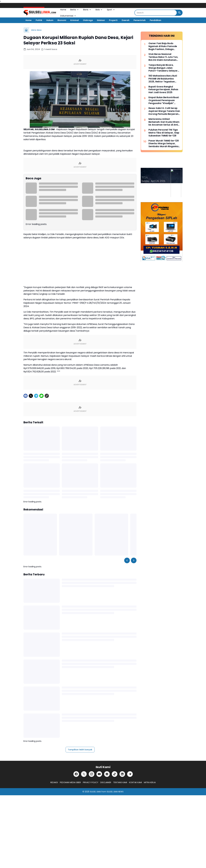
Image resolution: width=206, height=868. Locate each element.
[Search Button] (179, 13)
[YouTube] (99, 774)
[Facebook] (26, 396)
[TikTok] (115, 774)
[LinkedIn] (122, 774)
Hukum (50, 20)
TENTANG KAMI (120, 782)
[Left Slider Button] (127, 560)
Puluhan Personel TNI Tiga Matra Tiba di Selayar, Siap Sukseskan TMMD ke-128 (164, 133)
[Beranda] (26, 30)
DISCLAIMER (106, 782)
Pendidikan (155, 20)
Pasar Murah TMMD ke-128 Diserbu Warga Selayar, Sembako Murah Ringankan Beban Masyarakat (164, 144)
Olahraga (88, 20)
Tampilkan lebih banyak (80, 750)
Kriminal (75, 20)
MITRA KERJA (150, 782)
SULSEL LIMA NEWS (115, 792)
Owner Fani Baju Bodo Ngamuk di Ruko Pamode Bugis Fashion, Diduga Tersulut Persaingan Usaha (164, 46)
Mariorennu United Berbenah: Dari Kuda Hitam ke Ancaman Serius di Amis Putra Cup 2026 (164, 122)
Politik (39, 20)
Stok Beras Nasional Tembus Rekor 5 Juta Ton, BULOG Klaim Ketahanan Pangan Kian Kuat (163, 57)
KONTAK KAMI (135, 782)
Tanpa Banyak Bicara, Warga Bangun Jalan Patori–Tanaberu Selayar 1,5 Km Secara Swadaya (163, 68)
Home (63, 10)
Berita (75, 10)
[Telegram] (36, 396)
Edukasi (101, 20)
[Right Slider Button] (134, 560)
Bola (99, 10)
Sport (111, 10)
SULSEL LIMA (95, 792)
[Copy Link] (47, 396)
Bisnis (87, 10)
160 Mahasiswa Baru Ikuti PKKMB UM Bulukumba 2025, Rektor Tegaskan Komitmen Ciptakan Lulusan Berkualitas (163, 79)
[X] (31, 396)
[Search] (156, 13)
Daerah (126, 20)
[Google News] (107, 774)
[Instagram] (92, 774)
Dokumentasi (68, 16)
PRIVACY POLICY (91, 782)
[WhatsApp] (41, 396)
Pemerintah (140, 20)
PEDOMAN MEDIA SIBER (70, 782)
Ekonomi (62, 20)
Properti (113, 20)
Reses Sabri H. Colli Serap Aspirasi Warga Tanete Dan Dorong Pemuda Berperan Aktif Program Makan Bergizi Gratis (164, 111)
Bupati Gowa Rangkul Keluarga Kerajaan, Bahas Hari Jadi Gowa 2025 (163, 90)
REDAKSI (54, 782)
